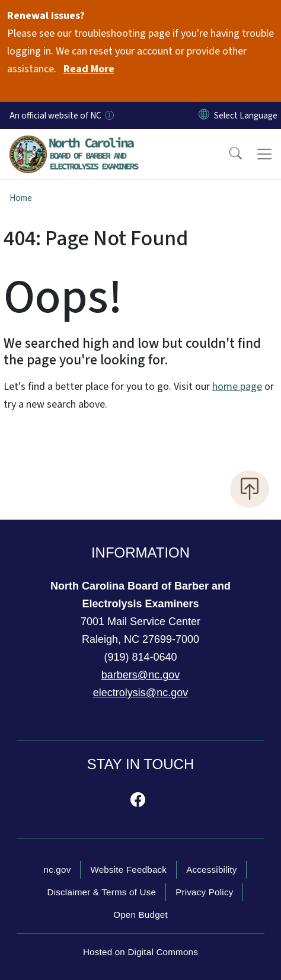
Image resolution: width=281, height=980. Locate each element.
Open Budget (140, 915)
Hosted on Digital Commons (140, 952)
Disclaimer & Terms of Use (102, 892)
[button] (228, 154)
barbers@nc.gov (140, 675)
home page (237, 387)
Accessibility (211, 869)
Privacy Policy (204, 892)
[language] (246, 116)
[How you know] (108, 116)
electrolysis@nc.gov (140, 693)
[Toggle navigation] (264, 154)
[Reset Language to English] (204, 116)
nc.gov (58, 869)
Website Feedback (128, 869)
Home (21, 198)
